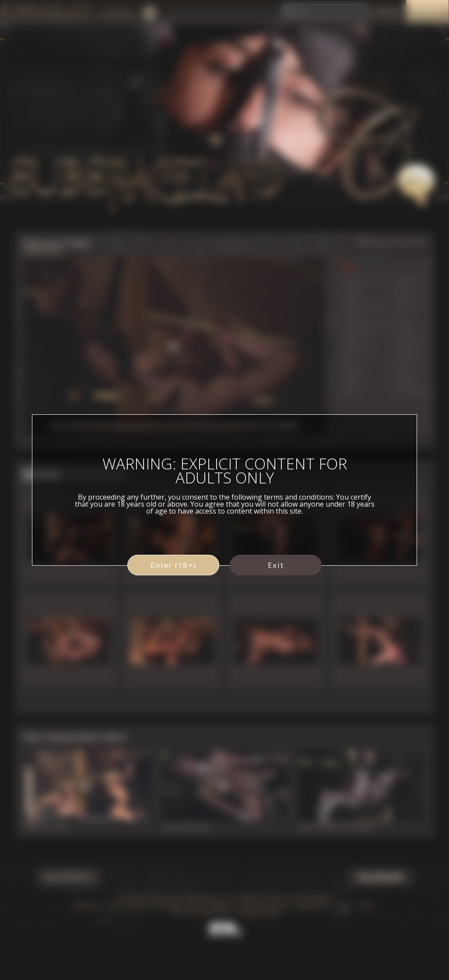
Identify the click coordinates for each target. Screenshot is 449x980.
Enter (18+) (174, 565)
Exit (276, 565)
